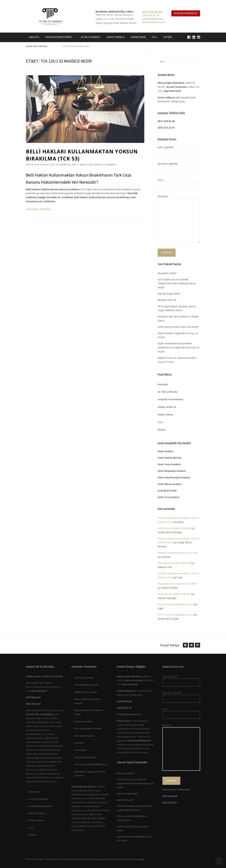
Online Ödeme (138, 37)
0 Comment (110, 165)
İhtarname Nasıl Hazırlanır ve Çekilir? (177, 584)
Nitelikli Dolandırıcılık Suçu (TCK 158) (177, 553)
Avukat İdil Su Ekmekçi (56, 165)
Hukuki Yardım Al (186, 13)
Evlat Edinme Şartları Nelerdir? (174, 528)
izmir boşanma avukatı (95, 859)
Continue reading (40, 209)
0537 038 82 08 (152, 11)
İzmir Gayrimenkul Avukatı (88, 728)
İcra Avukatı (80, 750)
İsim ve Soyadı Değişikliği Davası (175, 604)
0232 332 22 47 (151, 15)
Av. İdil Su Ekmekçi (91, 37)
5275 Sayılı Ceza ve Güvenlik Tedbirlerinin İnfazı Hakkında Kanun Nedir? (177, 283)
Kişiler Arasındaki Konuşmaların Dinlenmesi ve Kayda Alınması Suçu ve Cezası (179, 347)
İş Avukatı (79, 743)
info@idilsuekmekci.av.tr (154, 22)
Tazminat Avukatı (83, 721)
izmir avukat (77, 859)
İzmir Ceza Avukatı (84, 678)
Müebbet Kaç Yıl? (167, 300)
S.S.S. (155, 37)
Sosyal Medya (170, 645)
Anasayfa (34, 37)
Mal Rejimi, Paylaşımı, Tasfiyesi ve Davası (90, 774)
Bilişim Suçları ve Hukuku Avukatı (87, 701)
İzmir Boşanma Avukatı (86, 685)
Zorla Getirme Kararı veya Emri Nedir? (178, 327)
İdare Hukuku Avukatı (85, 757)
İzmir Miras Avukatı (84, 736)
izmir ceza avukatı (117, 859)
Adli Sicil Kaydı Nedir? (169, 294)
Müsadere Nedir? (167, 273)
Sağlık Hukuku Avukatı (86, 692)
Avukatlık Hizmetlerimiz (59, 37)
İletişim (168, 37)
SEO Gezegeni (137, 859)
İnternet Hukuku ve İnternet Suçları (89, 712)
